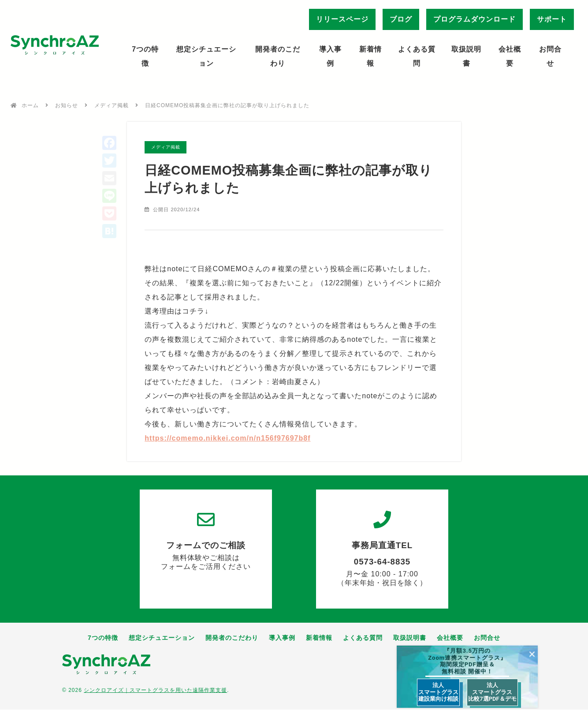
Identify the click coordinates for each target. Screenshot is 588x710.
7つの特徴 (145, 56)
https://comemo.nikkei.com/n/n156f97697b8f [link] (227, 438)
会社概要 (510, 56)
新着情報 (370, 56)
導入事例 (330, 56)
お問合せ (550, 56)
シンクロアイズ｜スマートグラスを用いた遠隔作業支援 (155, 691)
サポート (552, 19)
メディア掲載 (112, 105)
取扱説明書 (466, 56)
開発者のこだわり (278, 56)
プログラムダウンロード (474, 19)
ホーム (30, 105)
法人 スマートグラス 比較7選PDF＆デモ (492, 692)
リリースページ (342, 19)
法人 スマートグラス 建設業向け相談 (438, 692)
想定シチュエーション (206, 56)
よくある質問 (417, 56)
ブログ (401, 19)
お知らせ (67, 105)
